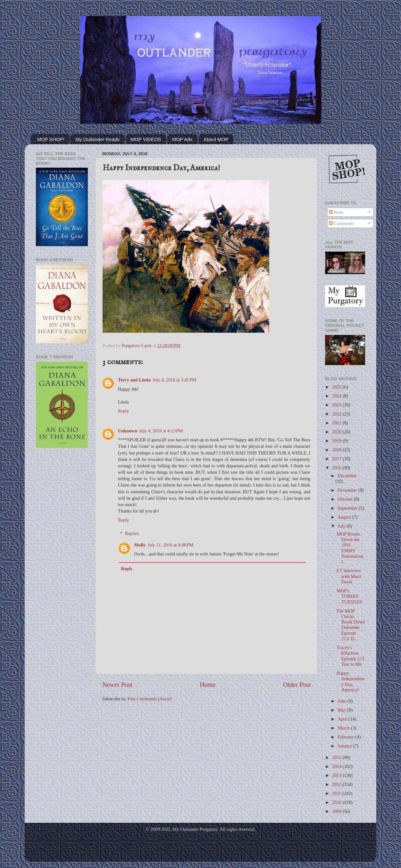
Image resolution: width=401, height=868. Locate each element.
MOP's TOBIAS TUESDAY (350, 596)
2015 (337, 757)
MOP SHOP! (51, 139)
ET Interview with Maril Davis (349, 576)
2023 (337, 405)
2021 (337, 423)
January (346, 746)
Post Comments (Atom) (150, 699)
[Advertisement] (62, 555)
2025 (337, 387)
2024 (337, 396)
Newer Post (117, 685)
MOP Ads (182, 139)
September (348, 508)
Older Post (297, 685)
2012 (337, 784)
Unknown (128, 431)
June (343, 701)
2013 (337, 775)
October (346, 499)
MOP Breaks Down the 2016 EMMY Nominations (350, 548)
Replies (132, 533)
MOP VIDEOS (146, 139)
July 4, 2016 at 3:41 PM (175, 380)
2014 (337, 766)
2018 (337, 450)
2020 (337, 432)
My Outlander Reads (97, 139)
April (343, 719)
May (343, 710)
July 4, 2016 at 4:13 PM (161, 431)
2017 (337, 459)
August (345, 517)
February (347, 737)
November (348, 490)
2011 (337, 793)
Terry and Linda (134, 380)
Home (208, 685)
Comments (341, 223)
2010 (337, 802)
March (344, 728)
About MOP (216, 139)
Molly (140, 545)
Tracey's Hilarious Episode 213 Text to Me (351, 656)
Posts (336, 212)
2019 (337, 441)
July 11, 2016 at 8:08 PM (170, 545)
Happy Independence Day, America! (351, 681)
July (342, 526)
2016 (337, 468)
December (347, 476)
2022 (337, 414)
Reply (123, 411)
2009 (337, 811)
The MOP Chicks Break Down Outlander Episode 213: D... (351, 625)
